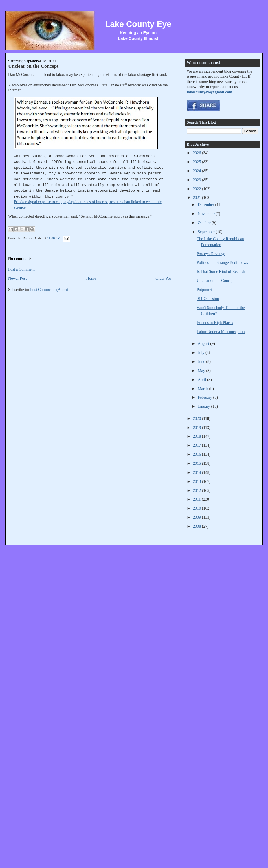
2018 (197, 436)
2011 (197, 499)
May (202, 371)
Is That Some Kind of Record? (221, 271)
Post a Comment (21, 269)
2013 (197, 481)
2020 (197, 418)
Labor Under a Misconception (221, 332)
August (204, 343)
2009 (197, 517)
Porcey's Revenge (211, 254)
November (207, 214)
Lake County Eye (138, 24)
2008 (197, 526)
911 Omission (208, 299)
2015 (197, 463)
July (202, 352)
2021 (197, 198)
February (206, 397)
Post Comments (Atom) (49, 290)
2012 (197, 490)
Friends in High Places (215, 323)
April (202, 380)
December (207, 205)
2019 (197, 428)
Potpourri (204, 290)
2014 (197, 472)
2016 (197, 454)
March (204, 389)
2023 (197, 180)
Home (91, 278)
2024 (197, 171)
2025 (197, 162)
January (205, 406)
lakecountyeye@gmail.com (209, 92)
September (207, 232)
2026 (197, 153)
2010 (197, 508)
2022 (197, 189)
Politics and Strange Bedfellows (222, 262)
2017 (197, 445)
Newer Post (17, 278)
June (202, 361)
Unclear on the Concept (33, 66)
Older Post (164, 278)
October (205, 223)
